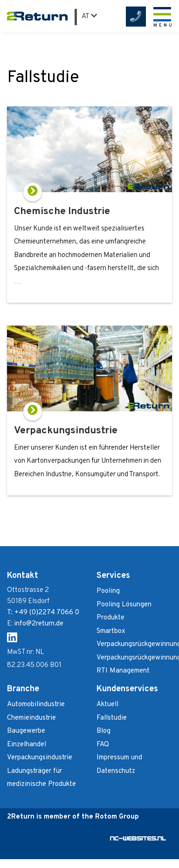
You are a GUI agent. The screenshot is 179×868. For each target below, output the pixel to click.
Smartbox (111, 631)
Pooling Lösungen (124, 605)
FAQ (103, 745)
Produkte (110, 618)
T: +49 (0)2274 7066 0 (43, 613)
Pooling (108, 591)
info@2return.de (39, 624)
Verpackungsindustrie (40, 758)
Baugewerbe (26, 731)
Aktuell (107, 705)
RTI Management (123, 671)
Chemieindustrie (31, 718)
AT (89, 17)
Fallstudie (112, 718)
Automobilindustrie (36, 705)
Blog (103, 731)
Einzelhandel (27, 745)
